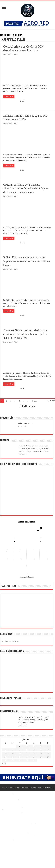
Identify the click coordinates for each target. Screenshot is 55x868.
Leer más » (9, 96)
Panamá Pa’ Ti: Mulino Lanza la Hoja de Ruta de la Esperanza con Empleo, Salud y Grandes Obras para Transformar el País (34, 448)
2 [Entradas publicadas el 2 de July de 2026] (27, 746)
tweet (22, 101)
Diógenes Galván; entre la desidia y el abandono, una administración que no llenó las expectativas (25, 334)
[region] (27, 612)
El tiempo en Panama (27, 577)
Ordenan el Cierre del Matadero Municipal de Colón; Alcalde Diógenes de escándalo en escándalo (26, 188)
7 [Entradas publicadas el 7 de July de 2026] (12, 750)
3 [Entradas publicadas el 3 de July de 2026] (34, 746)
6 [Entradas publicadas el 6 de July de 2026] (5, 750)
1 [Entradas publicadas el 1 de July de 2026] (19, 746)
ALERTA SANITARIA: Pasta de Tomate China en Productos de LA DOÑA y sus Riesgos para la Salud (33, 720)
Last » (35, 401)
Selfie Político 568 (25, 423)
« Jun (4, 764)
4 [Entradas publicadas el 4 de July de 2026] (41, 746)
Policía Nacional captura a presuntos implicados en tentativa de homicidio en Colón (26, 261)
